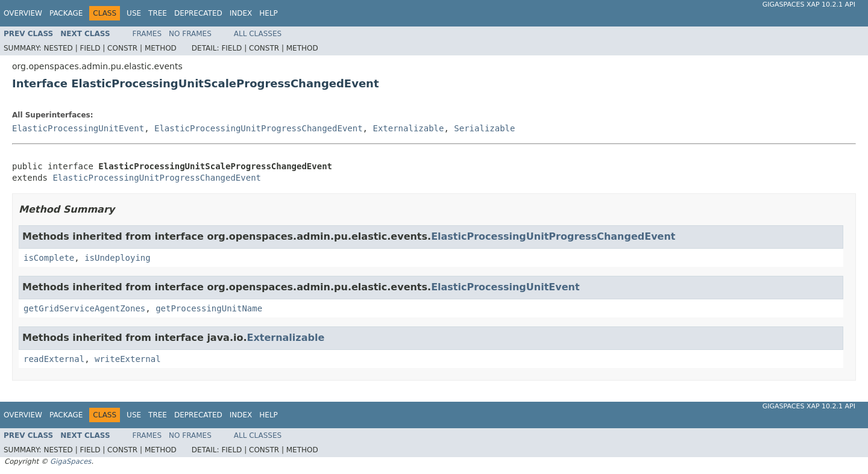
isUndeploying (118, 258)
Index (241, 13)
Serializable (484, 128)
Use (134, 13)
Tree (158, 13)
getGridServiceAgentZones (84, 308)
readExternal (54, 359)
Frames (147, 34)
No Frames (190, 34)
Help (269, 13)
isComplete (49, 258)
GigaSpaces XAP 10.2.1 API (809, 5)
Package (66, 13)
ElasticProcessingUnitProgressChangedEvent (259, 128)
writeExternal (128, 359)
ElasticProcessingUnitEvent (78, 128)
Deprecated (198, 13)
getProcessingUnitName (209, 308)
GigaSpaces (71, 461)
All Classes (258, 34)
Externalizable (408, 128)
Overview (23, 13)
